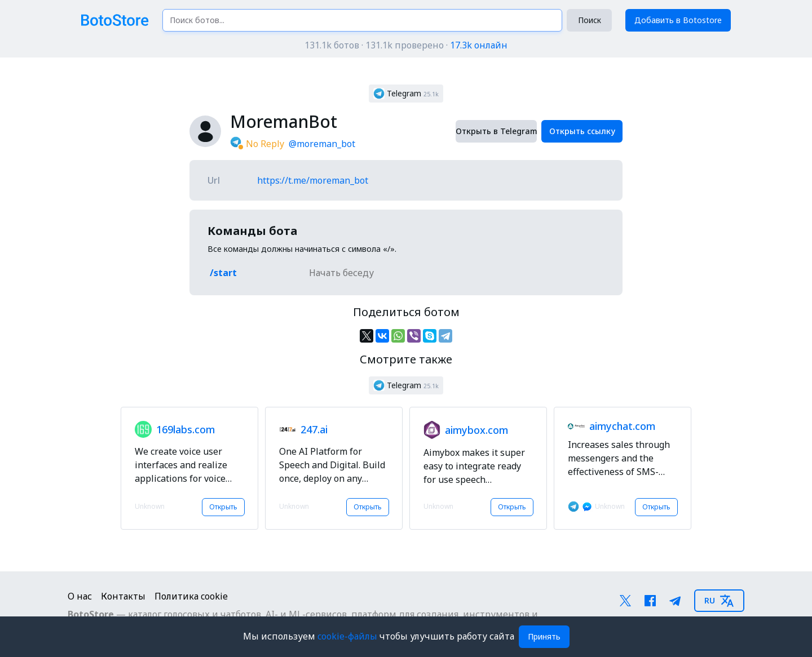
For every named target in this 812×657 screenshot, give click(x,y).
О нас (80, 596)
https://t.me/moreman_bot (313, 180)
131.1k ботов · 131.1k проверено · (406, 45)
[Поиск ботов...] (362, 20)
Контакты (123, 596)
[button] (406, 94)
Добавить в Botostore (678, 20)
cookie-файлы (348, 636)
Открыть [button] (223, 507)
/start (223, 273)
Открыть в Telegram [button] (496, 131)
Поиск (590, 20)
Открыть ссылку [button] (582, 131)
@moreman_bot (322, 144)
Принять (544, 636)
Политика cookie (191, 596)
